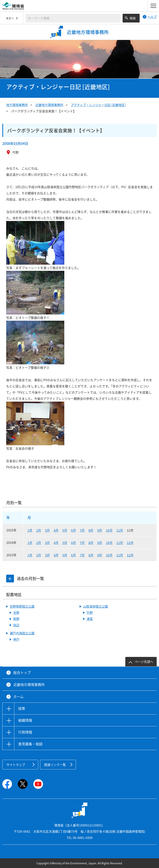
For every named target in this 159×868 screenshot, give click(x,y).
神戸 (16, 639)
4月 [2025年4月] (56, 530)
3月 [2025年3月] (47, 530)
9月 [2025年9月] (100, 530)
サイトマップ (16, 765)
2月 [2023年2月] (39, 555)
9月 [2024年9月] (100, 543)
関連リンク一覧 (55, 765)
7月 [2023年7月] (82, 555)
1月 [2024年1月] (30, 543)
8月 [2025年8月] (91, 530)
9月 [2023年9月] (100, 555)
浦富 (90, 619)
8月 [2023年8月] (91, 555)
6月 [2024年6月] (73, 543)
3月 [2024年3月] (47, 543)
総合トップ (22, 673)
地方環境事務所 (17, 105)
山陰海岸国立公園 (95, 606)
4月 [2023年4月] (56, 555)
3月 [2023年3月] (47, 555)
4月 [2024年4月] (56, 543)
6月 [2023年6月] (73, 555)
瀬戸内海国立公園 (22, 633)
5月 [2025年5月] (65, 530)
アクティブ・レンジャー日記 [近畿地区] (98, 105)
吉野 (16, 612)
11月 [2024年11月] (120, 543)
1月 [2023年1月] (30, 555)
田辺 (16, 625)
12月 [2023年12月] (130, 555)
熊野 (16, 619)
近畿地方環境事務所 (49, 105)
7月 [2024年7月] (82, 543)
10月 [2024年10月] (109, 543)
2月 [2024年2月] (39, 543)
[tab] (10, 579)
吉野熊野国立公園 (22, 606)
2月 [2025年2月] (39, 530)
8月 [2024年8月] (91, 543)
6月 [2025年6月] (73, 530)
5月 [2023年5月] (65, 555)
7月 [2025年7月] (82, 530)
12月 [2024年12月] (130, 543)
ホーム (18, 697)
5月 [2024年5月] (65, 543)
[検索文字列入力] (73, 18)
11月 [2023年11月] (120, 555)
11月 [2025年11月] (120, 530)
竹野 (90, 612)
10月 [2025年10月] (109, 530)
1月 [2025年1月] (30, 530)
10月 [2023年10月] (109, 555)
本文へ (10, 18)
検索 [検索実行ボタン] (133, 18)
